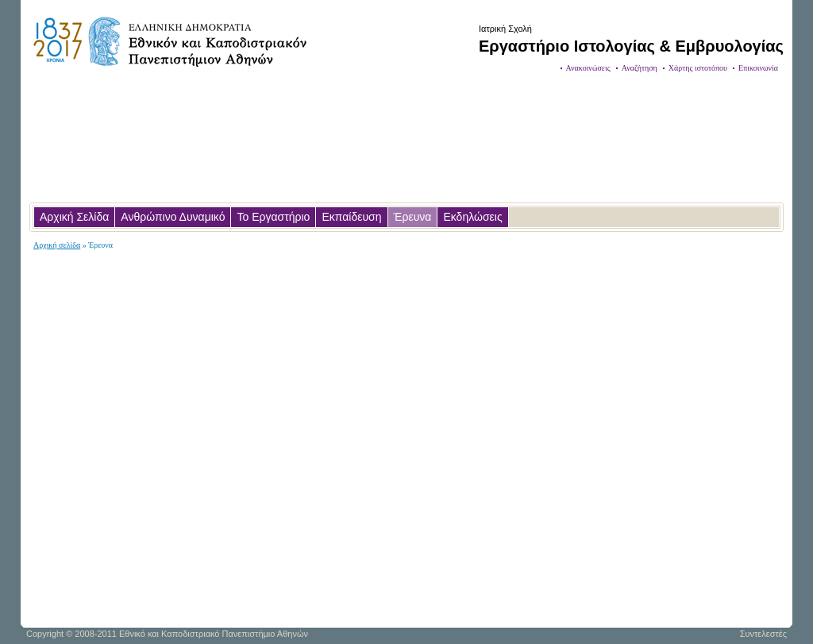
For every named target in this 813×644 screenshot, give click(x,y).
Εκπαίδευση (351, 217)
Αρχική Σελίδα (74, 217)
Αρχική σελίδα (57, 245)
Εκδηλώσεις (472, 217)
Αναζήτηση (640, 68)
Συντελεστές (763, 634)
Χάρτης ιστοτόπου (698, 68)
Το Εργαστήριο (273, 217)
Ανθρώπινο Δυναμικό (173, 217)
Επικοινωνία (758, 68)
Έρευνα (413, 217)
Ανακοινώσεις (588, 68)
